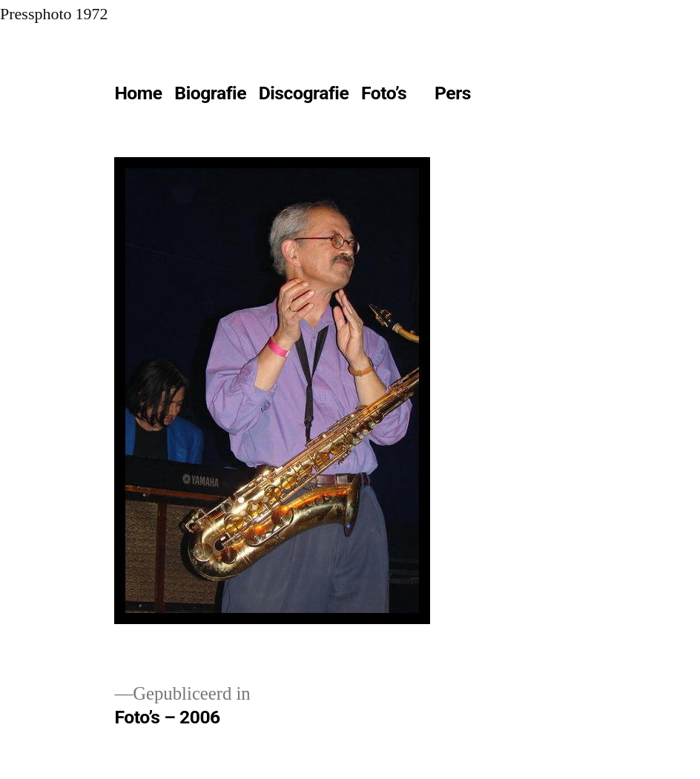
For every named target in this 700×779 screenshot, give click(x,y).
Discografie (304, 93)
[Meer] (510, 96)
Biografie (210, 93)
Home (138, 93)
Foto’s (384, 93)
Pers (453, 93)
